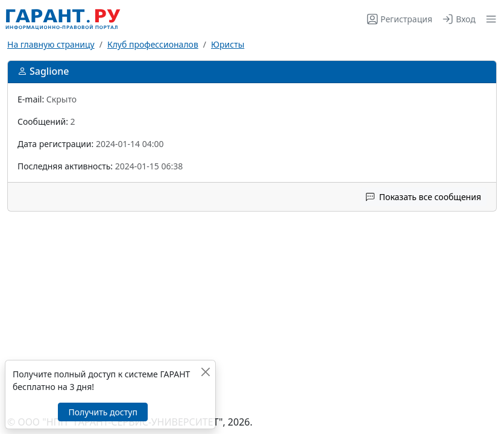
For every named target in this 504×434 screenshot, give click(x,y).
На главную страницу (51, 44)
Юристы (228, 44)
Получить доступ (102, 412)
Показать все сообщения (424, 197)
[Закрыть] (205, 372)
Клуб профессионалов (153, 44)
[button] (489, 19)
